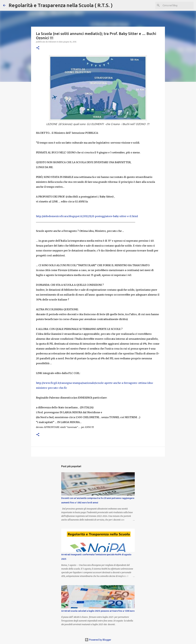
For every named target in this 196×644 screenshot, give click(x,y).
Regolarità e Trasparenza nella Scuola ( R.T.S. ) (61, 5)
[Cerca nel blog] (177, 5)
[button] (38, 48)
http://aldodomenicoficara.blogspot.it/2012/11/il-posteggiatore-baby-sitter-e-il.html (87, 216)
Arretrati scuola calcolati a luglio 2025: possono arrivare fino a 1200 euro (98, 611)
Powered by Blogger (98, 640)
